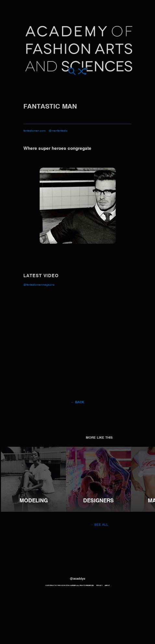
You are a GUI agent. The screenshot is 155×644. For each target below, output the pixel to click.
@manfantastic (58, 131)
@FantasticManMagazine (39, 285)
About (107, 585)
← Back (77, 402)
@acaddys (77, 579)
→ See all (99, 525)
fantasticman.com (34, 131)
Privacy (99, 585)
